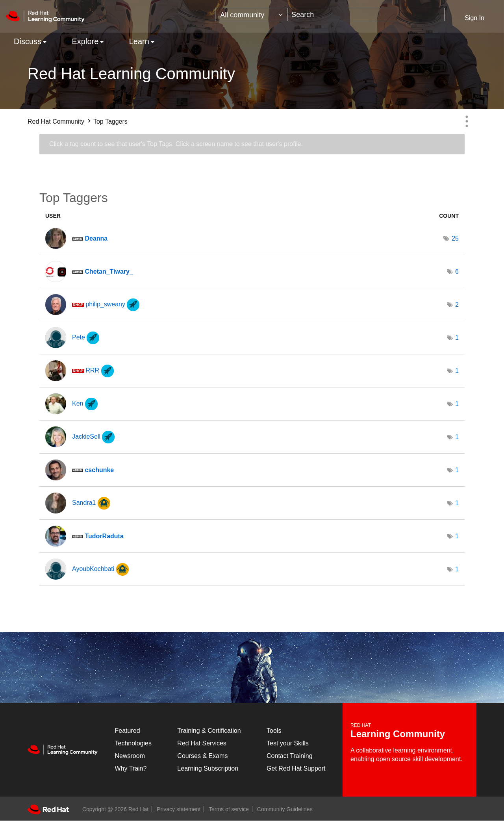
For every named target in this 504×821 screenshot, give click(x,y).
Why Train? (131, 768)
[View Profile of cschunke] (99, 470)
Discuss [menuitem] (28, 41)
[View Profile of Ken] (78, 403)
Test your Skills (288, 743)
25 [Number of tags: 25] (455, 238)
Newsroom (130, 756)
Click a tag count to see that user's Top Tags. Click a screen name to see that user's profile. (176, 144)
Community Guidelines (285, 809)
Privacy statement (179, 809)
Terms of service (229, 809)
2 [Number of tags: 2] (457, 305)
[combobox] (366, 15)
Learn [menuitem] (139, 41)
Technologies (133, 743)
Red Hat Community (56, 121)
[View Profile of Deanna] (96, 238)
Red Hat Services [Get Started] (202, 743)
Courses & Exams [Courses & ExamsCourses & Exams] (202, 756)
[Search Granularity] (251, 15)
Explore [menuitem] (85, 41)
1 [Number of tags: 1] (457, 338)
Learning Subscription (208, 768)
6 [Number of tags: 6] (457, 272)
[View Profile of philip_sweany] (105, 304)
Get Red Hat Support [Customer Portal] (296, 768)
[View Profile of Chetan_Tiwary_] (109, 272)
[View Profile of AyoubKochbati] (93, 569)
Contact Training (290, 756)
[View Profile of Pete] (79, 337)
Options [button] (467, 121)
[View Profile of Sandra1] (84, 503)
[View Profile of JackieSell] (86, 436)
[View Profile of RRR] (92, 370)
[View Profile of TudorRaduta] (104, 536)
